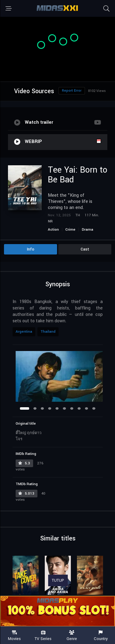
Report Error (72, 91)
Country (101, 636)
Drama (88, 230)
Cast (85, 249)
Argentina (24, 332)
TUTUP (58, 580)
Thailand (48, 332)
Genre (72, 636)
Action (53, 230)
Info (31, 249)
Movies (14, 636)
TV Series (43, 636)
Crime (70, 230)
